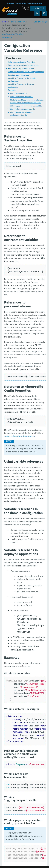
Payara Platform (18, 22)
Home (5, 22)
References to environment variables (23, 65)
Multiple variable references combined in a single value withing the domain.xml (27, 101)
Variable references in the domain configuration (22, 80)
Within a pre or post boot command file (26, 106)
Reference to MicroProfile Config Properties (26, 72)
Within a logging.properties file (23, 109)
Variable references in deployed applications (21, 86)
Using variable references (19, 75)
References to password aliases (21, 68)
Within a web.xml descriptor (22, 97)
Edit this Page (40, 22)
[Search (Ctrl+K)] (37, 13)
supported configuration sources (19, 436)
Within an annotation (19, 93)
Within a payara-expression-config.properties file (22, 114)
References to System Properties (22, 62)
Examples (12, 90)
